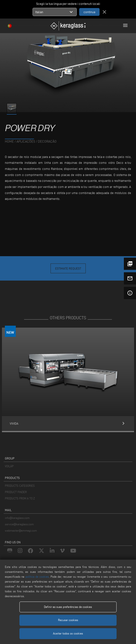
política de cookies (37, 577)
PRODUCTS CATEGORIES (20, 486)
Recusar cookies (68, 620)
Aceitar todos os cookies (68, 633)
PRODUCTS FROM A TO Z (20, 498)
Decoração (47, 141)
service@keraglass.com (19, 524)
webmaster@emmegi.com (21, 531)
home (9, 141)
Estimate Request (68, 268)
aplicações (26, 141)
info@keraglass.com (17, 518)
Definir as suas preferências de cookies (68, 607)
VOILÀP (9, 466)
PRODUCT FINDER (16, 492)
